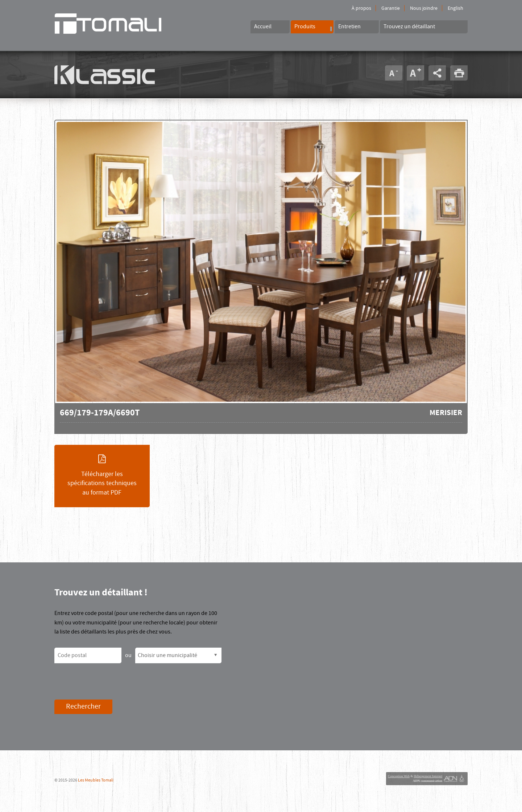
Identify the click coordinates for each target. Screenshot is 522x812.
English (455, 8)
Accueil (263, 26)
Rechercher (83, 706)
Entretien (349, 26)
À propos (361, 8)
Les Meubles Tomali (96, 780)
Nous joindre (424, 8)
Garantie (391, 8)
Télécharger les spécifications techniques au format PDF (102, 476)
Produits (313, 27)
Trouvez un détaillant (409, 26)
